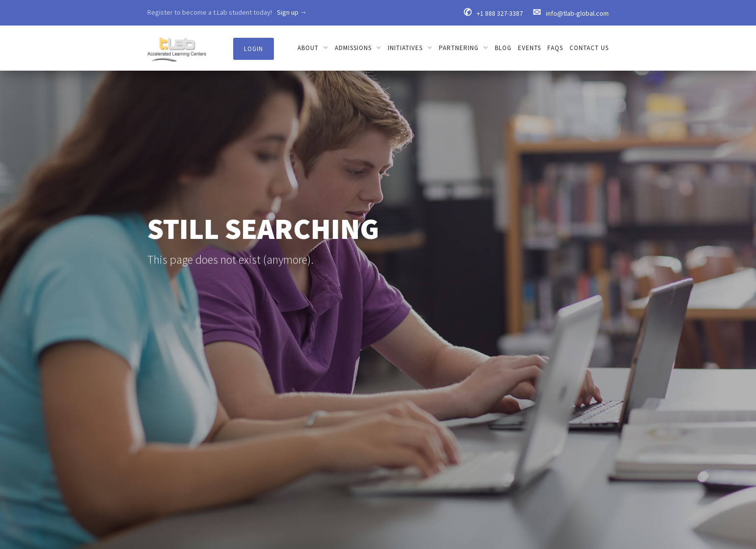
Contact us (589, 48)
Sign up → (292, 12)
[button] (313, 48)
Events (529, 48)
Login (254, 49)
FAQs (555, 48)
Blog (503, 48)
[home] (177, 44)
